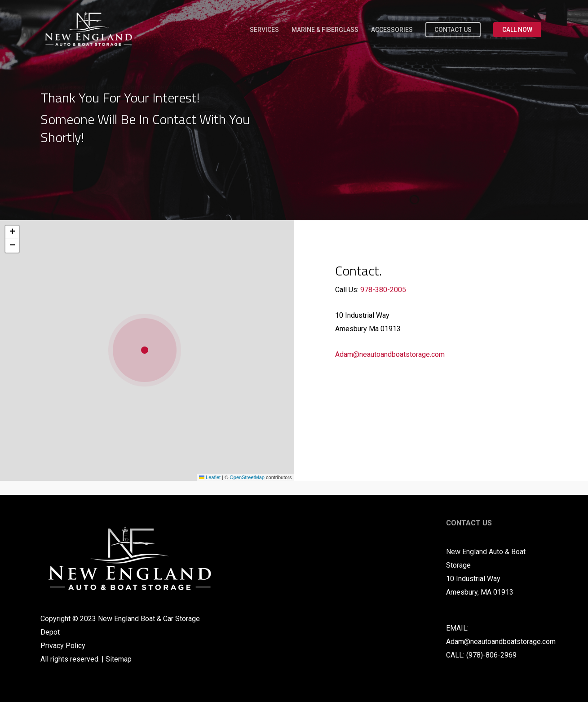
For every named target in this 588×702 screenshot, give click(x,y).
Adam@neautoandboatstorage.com (390, 354)
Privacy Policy (63, 646)
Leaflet (210, 477)
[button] (147, 351)
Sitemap (119, 659)
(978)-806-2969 (491, 655)
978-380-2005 (383, 290)
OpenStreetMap (247, 477)
